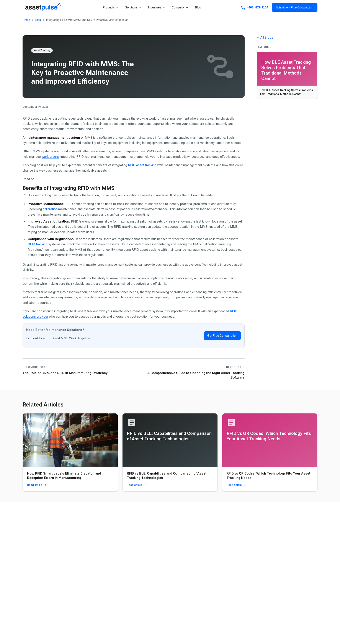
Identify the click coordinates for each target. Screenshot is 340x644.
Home (26, 20)
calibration (50, 209)
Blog (198, 7)
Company (180, 7)
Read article (37, 485)
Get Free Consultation (222, 336)
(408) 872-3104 (254, 8)
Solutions (134, 7)
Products (111, 7)
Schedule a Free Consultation (295, 7)
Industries (157, 7)
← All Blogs (265, 37)
